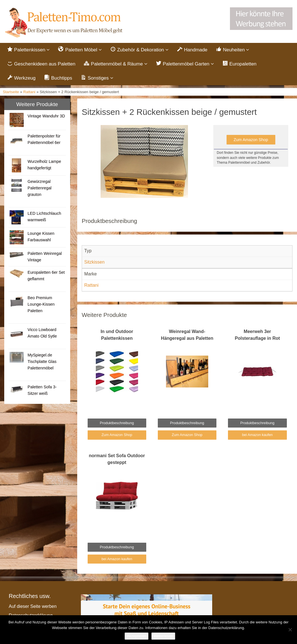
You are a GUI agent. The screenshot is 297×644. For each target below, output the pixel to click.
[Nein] (290, 630)
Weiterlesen (163, 636)
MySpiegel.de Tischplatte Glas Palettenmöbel (42, 362)
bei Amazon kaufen (257, 435)
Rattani (29, 92)
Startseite (11, 92)
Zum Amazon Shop (251, 140)
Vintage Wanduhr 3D (46, 116)
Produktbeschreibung (117, 423)
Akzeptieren (137, 636)
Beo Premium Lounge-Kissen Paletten (41, 304)
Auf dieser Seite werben (33, 606)
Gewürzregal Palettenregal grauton (40, 188)
